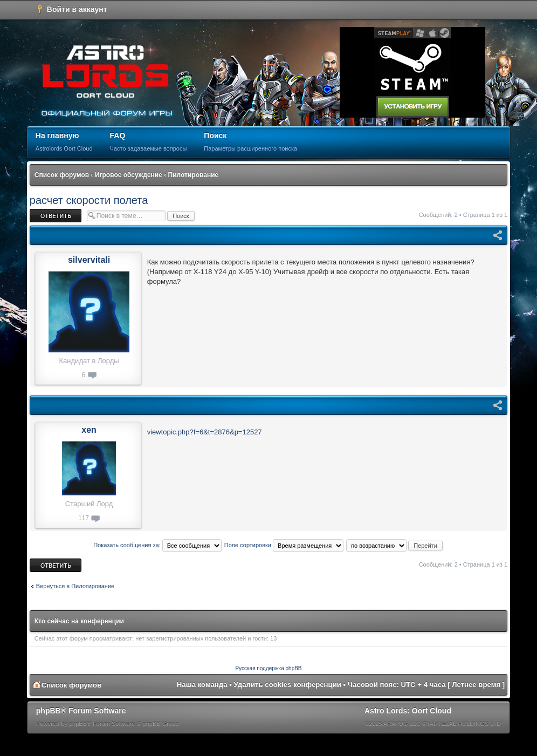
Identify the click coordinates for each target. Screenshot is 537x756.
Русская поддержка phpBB (268, 668)
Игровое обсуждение (129, 175)
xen (89, 430)
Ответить (56, 216)
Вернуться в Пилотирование (75, 586)
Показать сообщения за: (157, 545)
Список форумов (62, 175)
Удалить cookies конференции (288, 685)
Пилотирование (194, 175)
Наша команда (202, 685)
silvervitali (89, 260)
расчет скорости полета (89, 200)
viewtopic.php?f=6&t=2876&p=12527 (205, 432)
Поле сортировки (284, 545)
